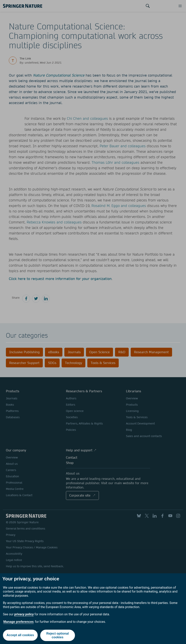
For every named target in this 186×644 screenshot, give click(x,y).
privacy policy (24, 614)
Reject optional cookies (58, 635)
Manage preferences (19, 622)
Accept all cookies (20, 635)
